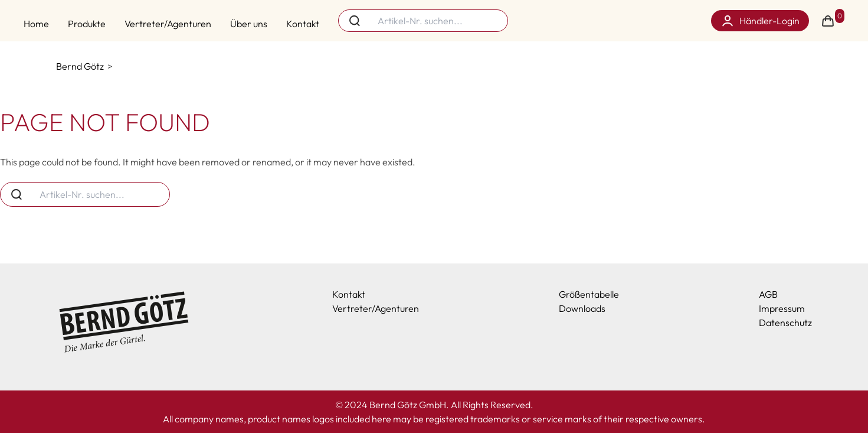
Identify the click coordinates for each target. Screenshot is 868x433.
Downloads (582, 308)
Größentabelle (589, 294)
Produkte (87, 24)
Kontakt (303, 24)
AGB (768, 294)
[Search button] (355, 21)
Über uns (249, 24)
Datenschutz (785, 323)
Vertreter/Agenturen (168, 24)
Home (36, 24)
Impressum (782, 308)
